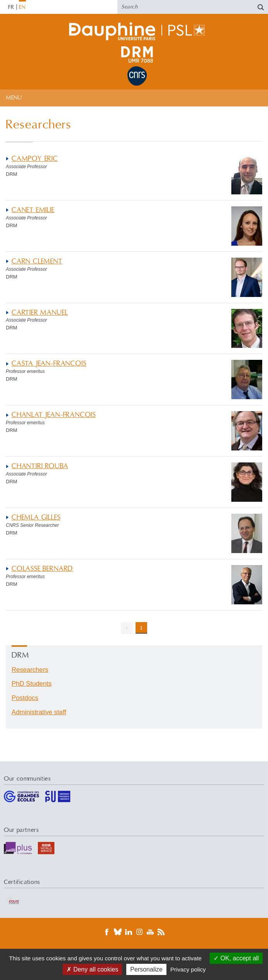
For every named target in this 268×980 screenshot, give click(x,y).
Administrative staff (39, 712)
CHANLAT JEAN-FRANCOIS (54, 415)
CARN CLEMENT (37, 261)
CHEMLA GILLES (36, 517)
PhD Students (32, 684)
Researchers (30, 670)
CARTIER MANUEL (40, 313)
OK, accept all (236, 958)
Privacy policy (188, 969)
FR (11, 7)
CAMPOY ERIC (35, 159)
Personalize (146, 969)
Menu (14, 98)
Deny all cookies (92, 969)
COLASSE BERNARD (42, 569)
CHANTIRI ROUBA (40, 466)
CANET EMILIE (33, 210)
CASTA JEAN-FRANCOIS (49, 363)
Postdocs (25, 698)
